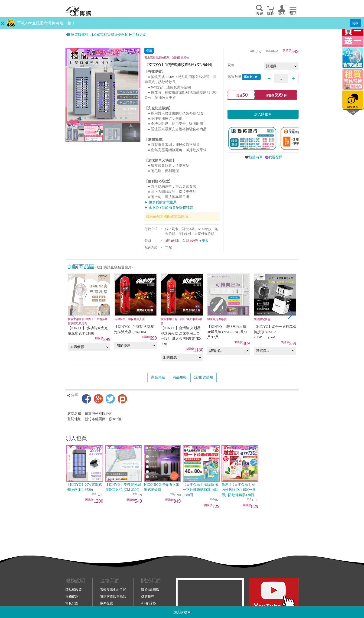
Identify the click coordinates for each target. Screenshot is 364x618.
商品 (293, 14)
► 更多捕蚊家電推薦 (161, 202)
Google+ (98, 399)
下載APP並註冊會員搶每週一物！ (46, 23)
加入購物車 (182, 612)
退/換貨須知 (203, 377)
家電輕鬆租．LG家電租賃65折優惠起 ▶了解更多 (109, 35)
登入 (282, 14)
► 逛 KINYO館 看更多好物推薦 (169, 207)
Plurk (122, 399)
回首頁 (78, 11)
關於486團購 (150, 590)
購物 (271, 14)
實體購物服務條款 (113, 596)
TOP (353, 112)
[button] (291, 314)
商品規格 (180, 377)
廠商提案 (107, 603)
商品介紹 (158, 377)
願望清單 (256, 157)
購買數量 (244, 77)
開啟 (355, 23)
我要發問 (276, 157)
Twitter (110, 399)
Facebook (86, 399)
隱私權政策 (74, 590)
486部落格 (148, 603)
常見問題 (72, 603)
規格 (231, 65)
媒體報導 (148, 596)
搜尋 (260, 14)
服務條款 (72, 596)
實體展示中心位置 (113, 590)
